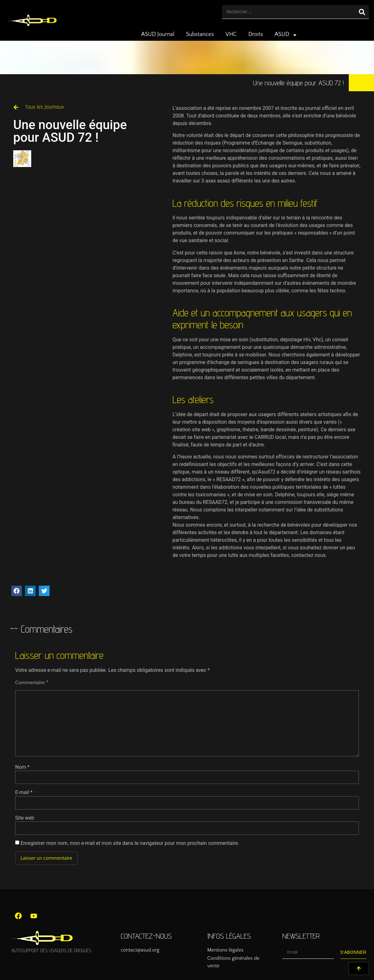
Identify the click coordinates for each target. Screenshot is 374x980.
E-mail (24, 792)
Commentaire (32, 683)
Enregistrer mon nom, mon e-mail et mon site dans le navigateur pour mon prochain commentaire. (130, 843)
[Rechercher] (362, 12)
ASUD (286, 35)
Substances (200, 34)
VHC (231, 34)
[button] (17, 591)
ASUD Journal (158, 34)
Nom (22, 767)
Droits (256, 34)
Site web (25, 818)
